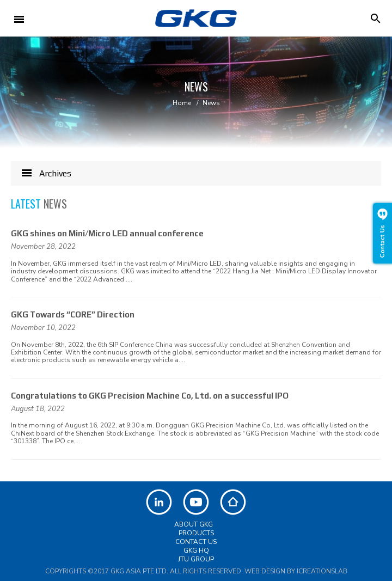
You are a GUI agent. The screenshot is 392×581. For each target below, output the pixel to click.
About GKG (194, 524)
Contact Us (196, 542)
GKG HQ (196, 551)
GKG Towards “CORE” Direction (73, 314)
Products (196, 533)
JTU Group (196, 559)
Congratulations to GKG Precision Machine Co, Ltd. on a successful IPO (150, 396)
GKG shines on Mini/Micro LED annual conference (107, 233)
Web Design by (296, 571)
